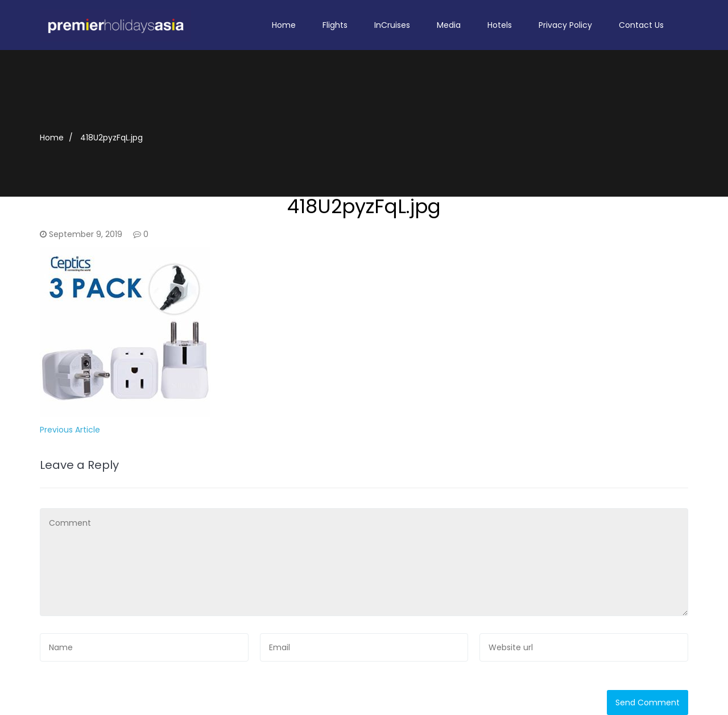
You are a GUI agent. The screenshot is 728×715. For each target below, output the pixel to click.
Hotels (500, 25)
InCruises (392, 25)
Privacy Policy (565, 25)
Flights (335, 25)
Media (449, 25)
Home (284, 25)
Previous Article (70, 430)
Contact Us (641, 25)
